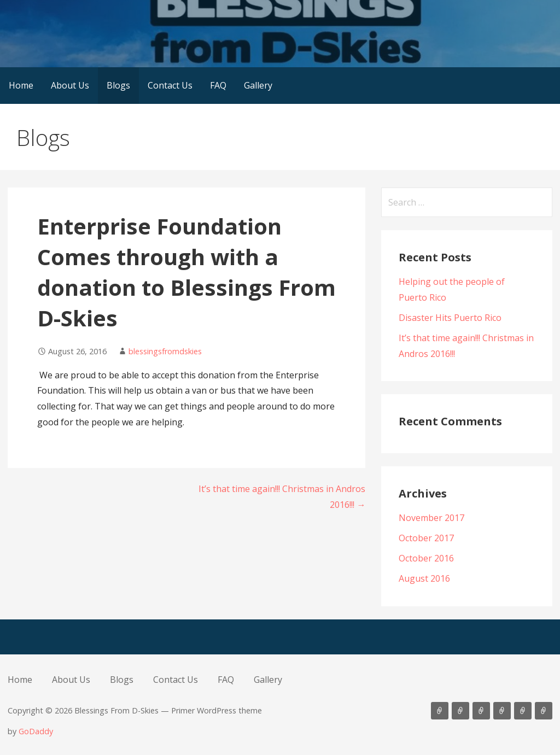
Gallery (258, 85)
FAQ (218, 85)
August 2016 (424, 578)
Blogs (118, 85)
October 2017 (426, 538)
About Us (70, 85)
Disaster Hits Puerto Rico (450, 318)
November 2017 (431, 518)
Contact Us (170, 85)
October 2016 (426, 558)
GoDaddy (36, 731)
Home (21, 85)
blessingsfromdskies (165, 351)
